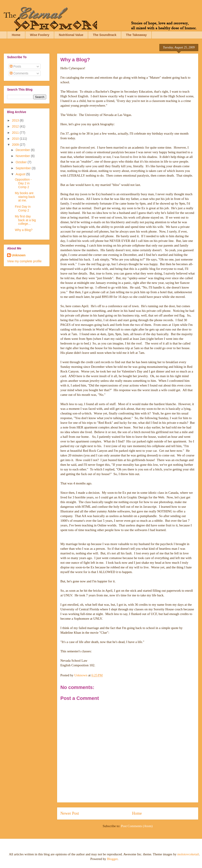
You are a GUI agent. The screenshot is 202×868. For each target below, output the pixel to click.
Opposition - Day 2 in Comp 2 (23, 183)
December (23, 150)
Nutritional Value (71, 35)
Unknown (19, 255)
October (22, 162)
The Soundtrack (105, 35)
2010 (16, 139)
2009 (16, 145)
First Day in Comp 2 (23, 208)
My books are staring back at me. (25, 197)
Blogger (112, 859)
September (24, 168)
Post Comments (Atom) (137, 826)
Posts (15, 66)
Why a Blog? (24, 230)
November (23, 156)
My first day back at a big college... (25, 220)
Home (16, 35)
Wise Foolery (40, 35)
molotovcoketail (188, 854)
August (21, 174)
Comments (19, 73)
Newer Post (70, 813)
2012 (16, 126)
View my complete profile (24, 261)
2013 (16, 120)
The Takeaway (136, 35)
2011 (16, 133)
